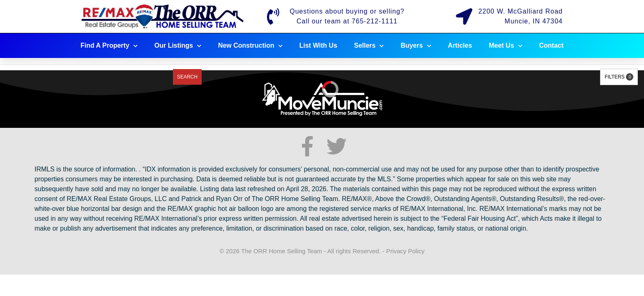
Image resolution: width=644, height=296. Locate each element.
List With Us (318, 45)
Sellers (369, 46)
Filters (619, 77)
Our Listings (178, 46)
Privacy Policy (405, 251)
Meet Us (505, 46)
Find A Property (109, 46)
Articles (460, 45)
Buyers (416, 46)
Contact (552, 45)
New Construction (250, 46)
